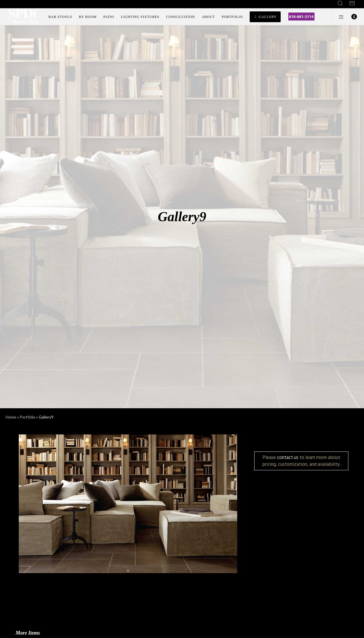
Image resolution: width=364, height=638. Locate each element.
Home (11, 417)
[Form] (352, 3)
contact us (288, 457)
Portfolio (27, 417)
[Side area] (338, 17)
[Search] (340, 3)
